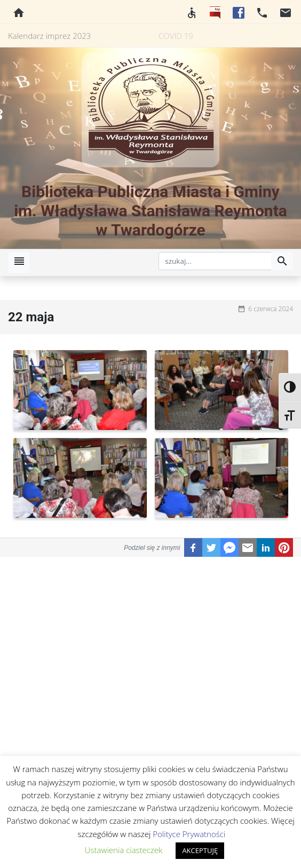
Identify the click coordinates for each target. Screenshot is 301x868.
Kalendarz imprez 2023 (49, 36)
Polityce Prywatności (189, 834)
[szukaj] (215, 261)
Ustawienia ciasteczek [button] (124, 850)
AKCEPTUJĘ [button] (200, 850)
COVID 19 (176, 36)
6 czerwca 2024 (271, 309)
